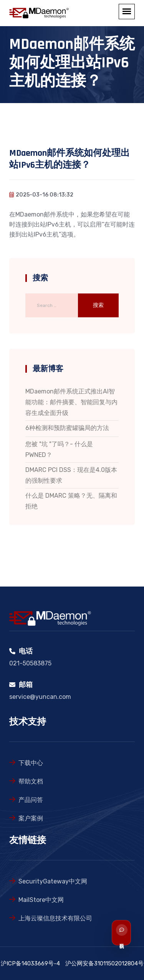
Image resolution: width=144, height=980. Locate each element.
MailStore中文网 (41, 900)
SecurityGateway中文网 (53, 881)
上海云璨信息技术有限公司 (55, 918)
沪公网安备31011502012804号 (104, 963)
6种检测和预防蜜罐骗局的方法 (67, 428)
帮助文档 (31, 781)
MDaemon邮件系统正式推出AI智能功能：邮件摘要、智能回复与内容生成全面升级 (71, 402)
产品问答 (31, 800)
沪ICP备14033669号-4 (30, 963)
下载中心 (31, 763)
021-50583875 (30, 663)
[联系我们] (130, 933)
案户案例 (31, 818)
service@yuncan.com (40, 697)
